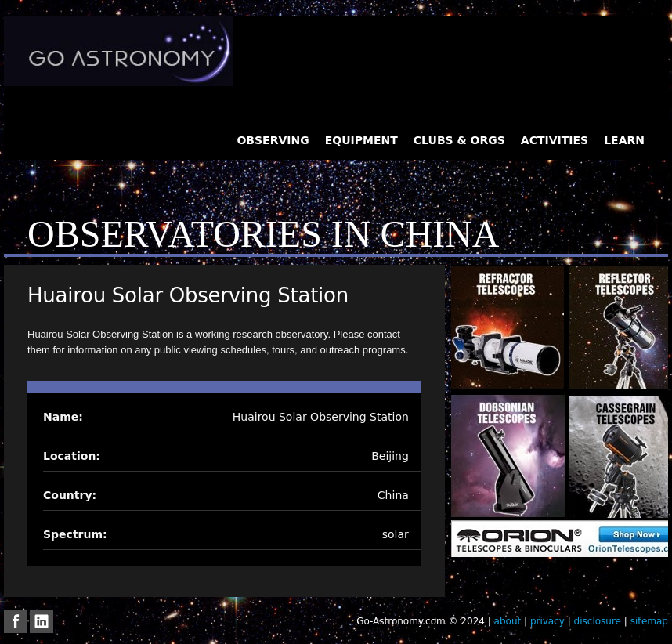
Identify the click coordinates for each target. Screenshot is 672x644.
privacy (547, 621)
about (508, 621)
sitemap (649, 621)
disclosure (598, 621)
